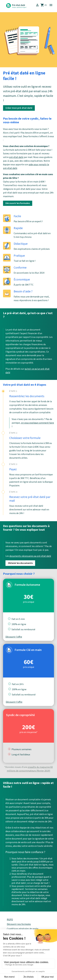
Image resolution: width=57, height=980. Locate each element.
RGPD (10, 920)
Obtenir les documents (20, 563)
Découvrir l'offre (14, 637)
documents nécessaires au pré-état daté (30, 556)
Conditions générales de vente (23, 929)
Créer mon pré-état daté (19, 108)
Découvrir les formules (18, 203)
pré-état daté (16, 157)
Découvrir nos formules (19, 924)
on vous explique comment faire (37, 423)
